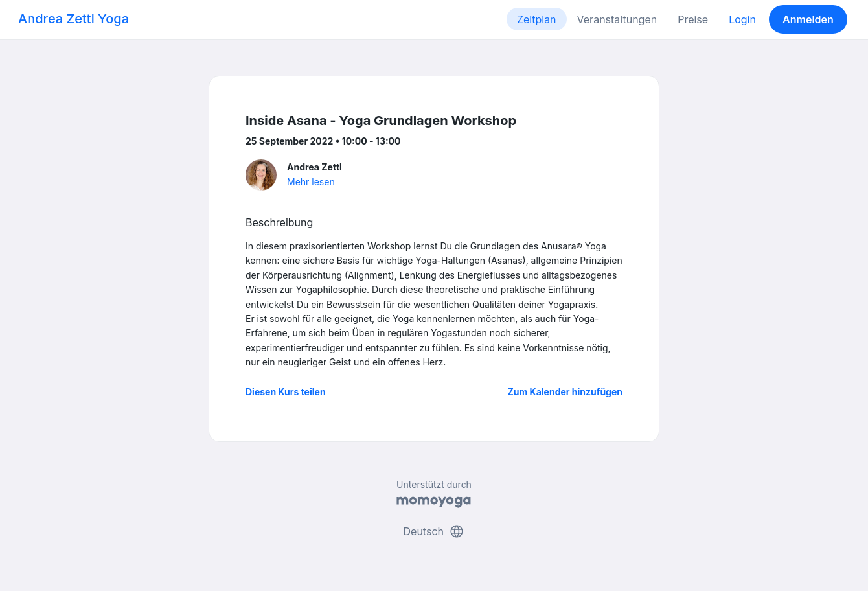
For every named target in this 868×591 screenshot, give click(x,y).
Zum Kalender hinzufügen (565, 392)
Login (742, 19)
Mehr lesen (311, 182)
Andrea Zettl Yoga (74, 19)
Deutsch (434, 531)
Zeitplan (537, 19)
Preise (693, 19)
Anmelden (808, 19)
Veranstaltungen (617, 19)
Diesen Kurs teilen (286, 392)
